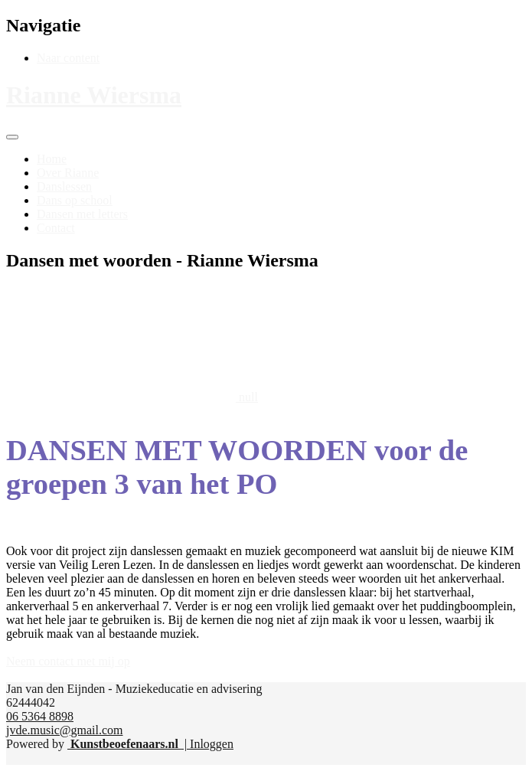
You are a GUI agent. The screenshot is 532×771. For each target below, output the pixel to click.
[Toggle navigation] (12, 137)
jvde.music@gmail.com (64, 730)
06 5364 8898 (40, 716)
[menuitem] (52, 159)
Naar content (68, 58)
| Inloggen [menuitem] (207, 744)
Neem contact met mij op (68, 661)
